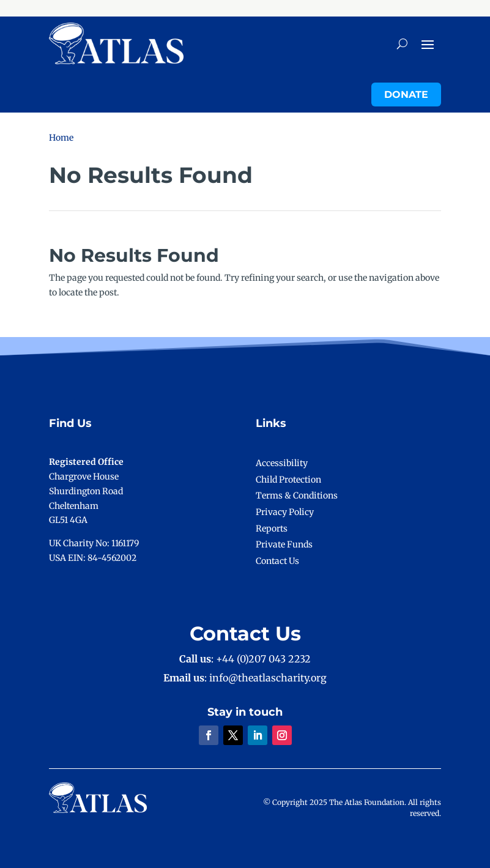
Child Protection (288, 480)
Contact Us (277, 561)
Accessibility (282, 463)
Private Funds (284, 544)
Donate (406, 95)
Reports (272, 529)
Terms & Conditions (297, 495)
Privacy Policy (285, 512)
